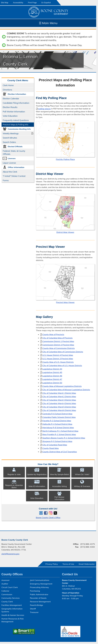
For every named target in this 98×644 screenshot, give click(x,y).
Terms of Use (68, 564)
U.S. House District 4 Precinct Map (58, 355)
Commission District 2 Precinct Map (58, 345)
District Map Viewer (65, 232)
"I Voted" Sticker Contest (14, 176)
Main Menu (48, 23)
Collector (5, 591)
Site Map (5, 3)
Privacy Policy (52, 564)
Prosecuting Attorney (39, 587)
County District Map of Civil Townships (60, 452)
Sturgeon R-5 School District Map (57, 441)
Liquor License (9, 163)
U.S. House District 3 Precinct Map (58, 358)
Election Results (10, 107)
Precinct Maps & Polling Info (16, 125)
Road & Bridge (37, 605)
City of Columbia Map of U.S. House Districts (62, 365)
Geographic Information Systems (12, 610)
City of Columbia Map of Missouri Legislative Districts (66, 389)
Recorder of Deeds (38, 598)
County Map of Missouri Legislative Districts (62, 386)
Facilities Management (12, 605)
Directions (7, 90)
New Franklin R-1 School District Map (59, 434)
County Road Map (51, 448)
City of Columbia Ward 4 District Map (59, 403)
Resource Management (40, 602)
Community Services (11, 598)
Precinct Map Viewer (65, 302)
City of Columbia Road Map (55, 445)
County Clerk (7, 602)
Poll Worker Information (14, 112)
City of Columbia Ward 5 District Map (59, 407)
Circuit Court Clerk (10, 587)
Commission (7, 594)
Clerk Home (8, 85)
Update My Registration (37, 474)
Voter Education (10, 116)
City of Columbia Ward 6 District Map (59, 410)
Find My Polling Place (65, 159)
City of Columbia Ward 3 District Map (59, 400)
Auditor (5, 584)
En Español (46, 3)
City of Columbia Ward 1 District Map (59, 393)
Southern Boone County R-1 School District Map (64, 438)
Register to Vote (14, 474)
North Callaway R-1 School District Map (60, 431)
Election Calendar (11, 98)
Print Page (32, 3)
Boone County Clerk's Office (48, 518)
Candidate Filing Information (16, 103)
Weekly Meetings (11, 133)
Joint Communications (40, 580)
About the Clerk (10, 172)
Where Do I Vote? (82, 474)
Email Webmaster (87, 564)
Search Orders (9, 142)
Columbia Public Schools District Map (59, 417)
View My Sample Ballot (59, 474)
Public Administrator (39, 594)
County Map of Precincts (53, 334)
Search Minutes (10, 138)
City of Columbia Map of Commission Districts (63, 352)
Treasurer (34, 612)
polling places (45, 109)
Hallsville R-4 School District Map (57, 424)
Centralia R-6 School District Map (57, 414)
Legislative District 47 (52, 379)
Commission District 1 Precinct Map (58, 341)
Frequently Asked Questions (16, 120)
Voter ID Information (37, 486)
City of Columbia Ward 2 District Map (59, 396)
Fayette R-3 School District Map (57, 420)
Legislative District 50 (52, 383)
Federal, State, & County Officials (14, 152)
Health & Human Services (13, 615)
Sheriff (33, 609)
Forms (6, 180)
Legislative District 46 (52, 376)
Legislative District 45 (52, 372)
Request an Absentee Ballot (14, 486)
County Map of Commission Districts (59, 348)
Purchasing (35, 591)
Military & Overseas (82, 486)
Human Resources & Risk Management (12, 620)
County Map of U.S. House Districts (58, 362)
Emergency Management (41, 584)
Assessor (5, 580)
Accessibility (18, 3)
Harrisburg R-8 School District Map (58, 427)
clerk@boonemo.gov (10, 554)
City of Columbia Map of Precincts (58, 338)
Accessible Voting (59, 486)
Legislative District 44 (52, 369)
